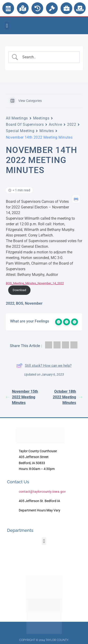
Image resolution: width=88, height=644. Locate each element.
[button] (7, 26)
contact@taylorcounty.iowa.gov (42, 492)
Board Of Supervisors (25, 124)
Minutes (47, 131)
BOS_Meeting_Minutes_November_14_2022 (35, 283)
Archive (55, 124)
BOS (20, 303)
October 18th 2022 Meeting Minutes (67, 397)
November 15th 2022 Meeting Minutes (22, 397)
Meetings (41, 118)
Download (19, 290)
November (34, 303)
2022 (72, 124)
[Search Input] (48, 57)
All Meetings (17, 118)
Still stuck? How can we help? (44, 366)
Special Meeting (20, 131)
